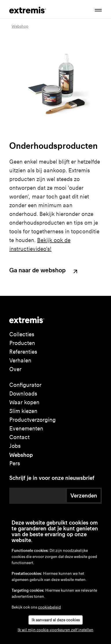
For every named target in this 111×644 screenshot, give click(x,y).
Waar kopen (24, 402)
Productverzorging (32, 420)
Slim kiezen (23, 411)
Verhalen (20, 361)
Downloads (23, 394)
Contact (19, 437)
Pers (15, 463)
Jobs (15, 446)
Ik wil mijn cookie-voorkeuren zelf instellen (55, 630)
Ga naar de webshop (44, 271)
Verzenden (84, 495)
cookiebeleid (49, 607)
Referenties (23, 352)
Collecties (22, 334)
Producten (22, 343)
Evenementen (26, 429)
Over (15, 369)
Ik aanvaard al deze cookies (56, 620)
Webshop (21, 455)
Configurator (25, 385)
